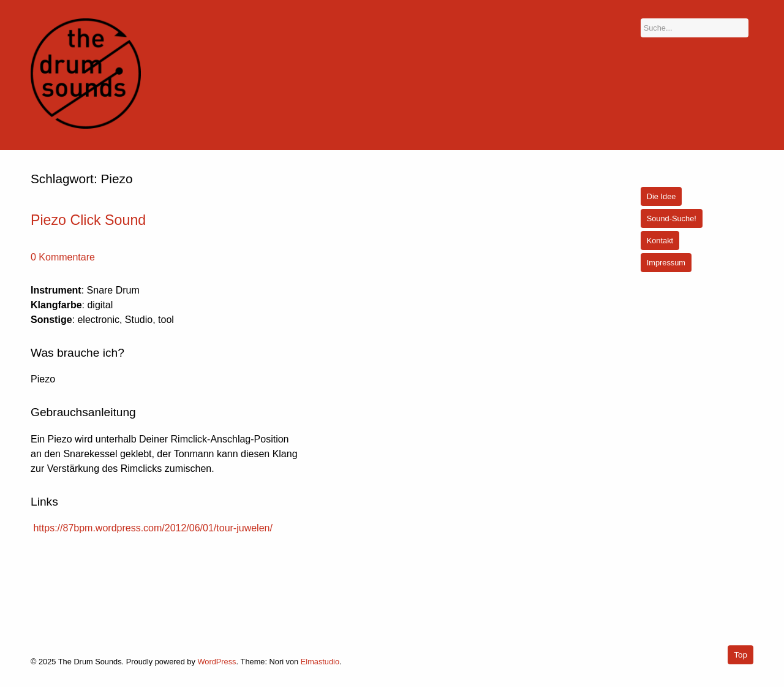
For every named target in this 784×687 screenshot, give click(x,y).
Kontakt (660, 241)
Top (741, 655)
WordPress (217, 662)
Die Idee (661, 196)
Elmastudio (320, 662)
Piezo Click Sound (88, 220)
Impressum (666, 263)
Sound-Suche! (672, 218)
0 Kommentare (63, 257)
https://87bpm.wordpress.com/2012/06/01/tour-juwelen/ (153, 528)
